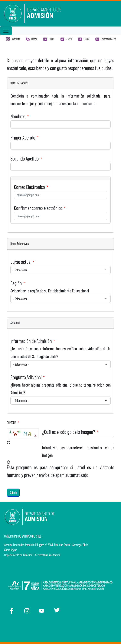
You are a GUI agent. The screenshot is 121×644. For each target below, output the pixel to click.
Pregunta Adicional (26, 377)
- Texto (52, 39)
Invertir (34, 39)
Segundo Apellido (25, 159)
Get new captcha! (9, 443)
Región (16, 283)
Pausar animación (109, 39)
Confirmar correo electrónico (38, 208)
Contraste (16, 39)
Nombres (18, 116)
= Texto (69, 39)
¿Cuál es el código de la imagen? (69, 432)
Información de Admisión (31, 341)
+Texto (87, 39)
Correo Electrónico (30, 187)
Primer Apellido (23, 138)
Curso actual (21, 262)
